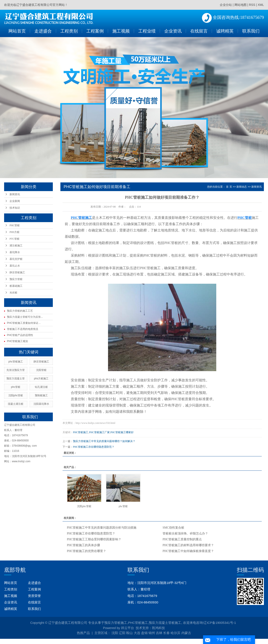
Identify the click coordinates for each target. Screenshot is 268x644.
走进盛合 (43, 31)
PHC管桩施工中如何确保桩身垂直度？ (188, 551)
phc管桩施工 (16, 362)
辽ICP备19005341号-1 (220, 623)
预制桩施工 (41, 395)
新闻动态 (242, 187)
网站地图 (241, 5)
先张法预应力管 (16, 370)
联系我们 (251, 31)
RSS (252, 5)
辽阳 (122, 633)
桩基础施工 (16, 286)
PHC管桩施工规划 (17, 341)
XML (261, 5)
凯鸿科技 (158, 628)
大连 (137, 633)
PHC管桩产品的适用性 (20, 335)
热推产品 (83, 633)
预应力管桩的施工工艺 (20, 311)
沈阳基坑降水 (41, 404)
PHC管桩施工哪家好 (122, 432)
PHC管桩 (15, 225)
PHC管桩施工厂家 (99, 432)
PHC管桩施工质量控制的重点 (182, 539)
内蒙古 (186, 633)
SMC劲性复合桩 (173, 528)
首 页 (229, 187)
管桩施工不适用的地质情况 (23, 329)
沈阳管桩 (41, 370)
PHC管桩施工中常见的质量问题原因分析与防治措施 (102, 528)
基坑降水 (15, 252)
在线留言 (199, 31)
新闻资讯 (15, 194)
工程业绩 (147, 31)
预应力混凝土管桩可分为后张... (25, 317)
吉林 (159, 633)
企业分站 (226, 5)
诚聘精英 (225, 31)
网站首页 (17, 31)
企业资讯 (173, 31)
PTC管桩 (15, 239)
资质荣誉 (34, 596)
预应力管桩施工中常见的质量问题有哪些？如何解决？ (104, 441)
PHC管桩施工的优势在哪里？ (86, 551)
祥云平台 (128, 628)
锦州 (152, 633)
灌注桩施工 (16, 246)
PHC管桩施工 (81, 432)
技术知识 (15, 208)
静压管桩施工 (17, 272)
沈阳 (115, 633)
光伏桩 (13, 293)
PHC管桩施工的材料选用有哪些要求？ (188, 545)
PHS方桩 (15, 232)
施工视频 (121, 31)
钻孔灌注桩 (41, 387)
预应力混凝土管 (16, 379)
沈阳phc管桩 (16, 395)
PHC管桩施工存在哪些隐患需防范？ (94, 447)
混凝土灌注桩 (16, 404)
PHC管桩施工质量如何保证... (24, 323)
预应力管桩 (16, 279)
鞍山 (129, 633)
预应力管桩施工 (116, 623)
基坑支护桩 (16, 259)
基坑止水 (15, 266)
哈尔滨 (175, 633)
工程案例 (95, 31)
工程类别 (69, 31)
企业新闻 (15, 201)
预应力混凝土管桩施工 (165, 623)
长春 (166, 633)
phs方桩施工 (41, 379)
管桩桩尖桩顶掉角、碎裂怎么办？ (185, 533)
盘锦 (144, 633)
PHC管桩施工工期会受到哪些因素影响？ (94, 539)
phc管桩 (16, 387)
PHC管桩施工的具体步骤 (83, 545)
